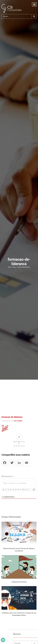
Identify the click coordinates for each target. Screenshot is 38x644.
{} (25, 489)
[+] (28, 489)
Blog (14, 267)
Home (10, 267)
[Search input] (17, 16)
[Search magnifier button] (34, 16)
